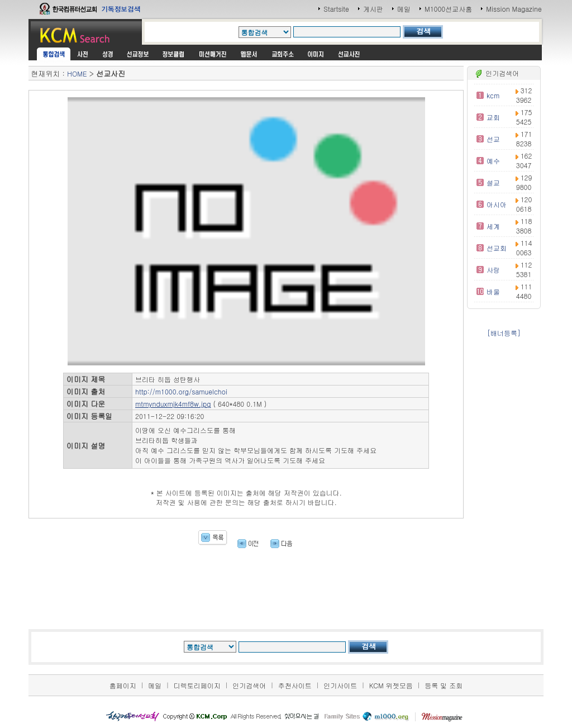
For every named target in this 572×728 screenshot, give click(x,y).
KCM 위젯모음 (391, 685)
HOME (77, 73)
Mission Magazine (514, 9)
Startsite (336, 9)
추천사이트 (295, 685)
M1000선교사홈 (448, 9)
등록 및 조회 (444, 685)
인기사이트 (340, 685)
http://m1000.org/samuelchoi (181, 391)
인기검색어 (249, 685)
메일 (404, 9)
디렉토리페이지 (197, 685)
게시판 (373, 9)
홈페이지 (123, 685)
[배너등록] (504, 333)
